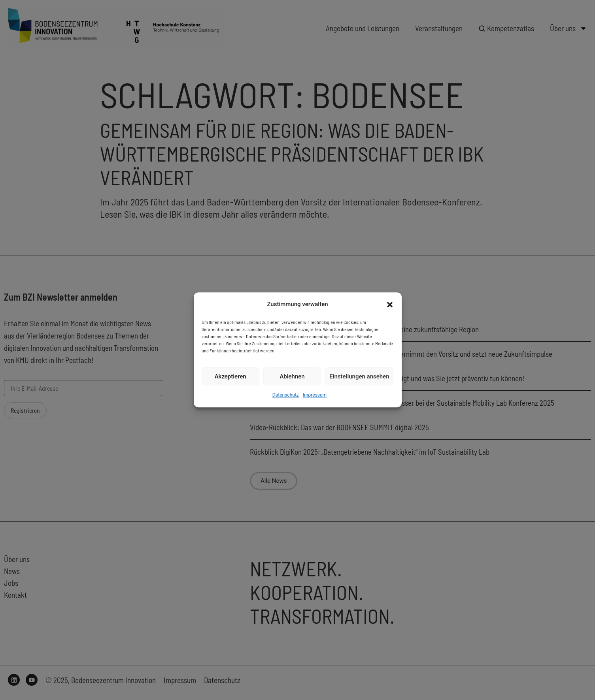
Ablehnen (292, 376)
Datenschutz (286, 395)
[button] (390, 305)
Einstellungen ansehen (359, 376)
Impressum (315, 395)
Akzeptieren (230, 376)
